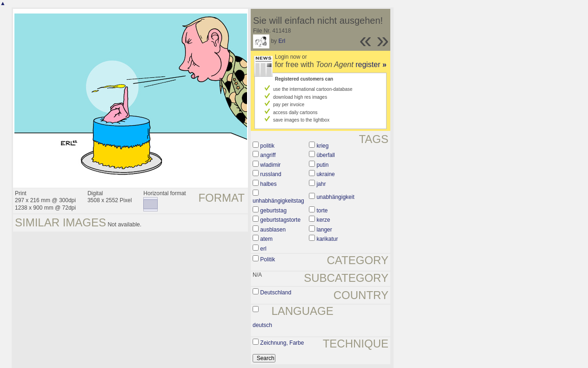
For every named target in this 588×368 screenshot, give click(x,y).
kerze (323, 220)
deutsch (262, 325)
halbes (268, 184)
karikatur (327, 239)
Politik (267, 259)
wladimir (270, 165)
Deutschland (276, 293)
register (371, 65)
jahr (321, 184)
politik (267, 146)
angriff (268, 155)
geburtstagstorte (280, 220)
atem (266, 239)
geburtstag (273, 211)
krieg (322, 146)
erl (263, 249)
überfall (325, 155)
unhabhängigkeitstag (278, 201)
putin (322, 165)
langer (324, 230)
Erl (282, 41)
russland (271, 174)
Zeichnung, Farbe (282, 343)
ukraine (325, 174)
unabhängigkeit (335, 197)
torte (322, 211)
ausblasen (273, 230)
